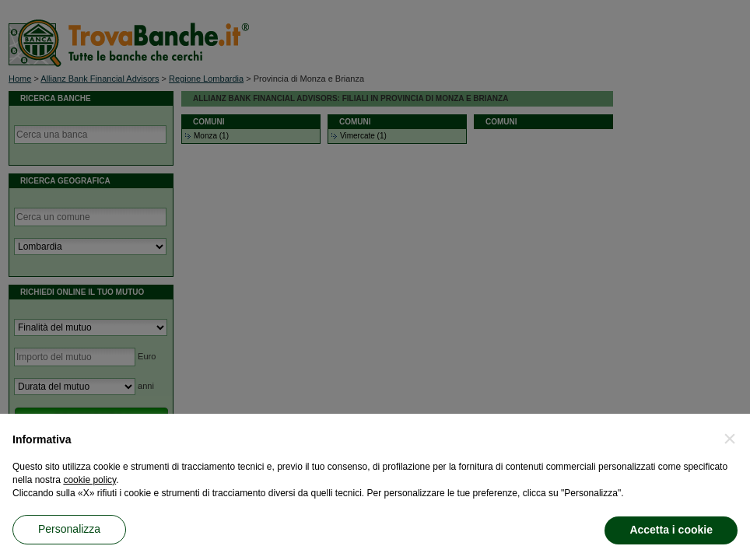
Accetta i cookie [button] (671, 530)
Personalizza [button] (69, 529)
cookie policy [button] (89, 480)
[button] (730, 439)
